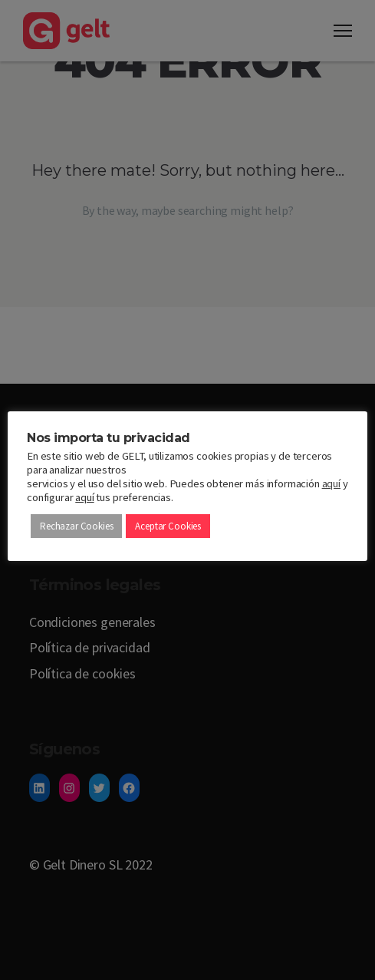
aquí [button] (84, 497)
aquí (331, 483)
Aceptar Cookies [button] (168, 526)
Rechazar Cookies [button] (76, 526)
